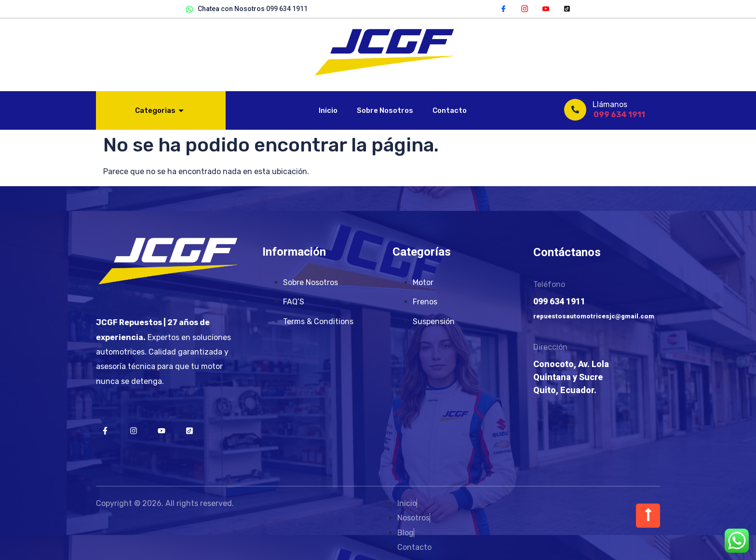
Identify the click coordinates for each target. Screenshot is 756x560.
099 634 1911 (619, 115)
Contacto (450, 110)
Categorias (159, 110)
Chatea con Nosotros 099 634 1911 (247, 9)
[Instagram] (525, 8)
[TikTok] (567, 8)
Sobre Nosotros (385, 110)
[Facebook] (503, 8)
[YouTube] (546, 8)
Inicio (328, 110)
